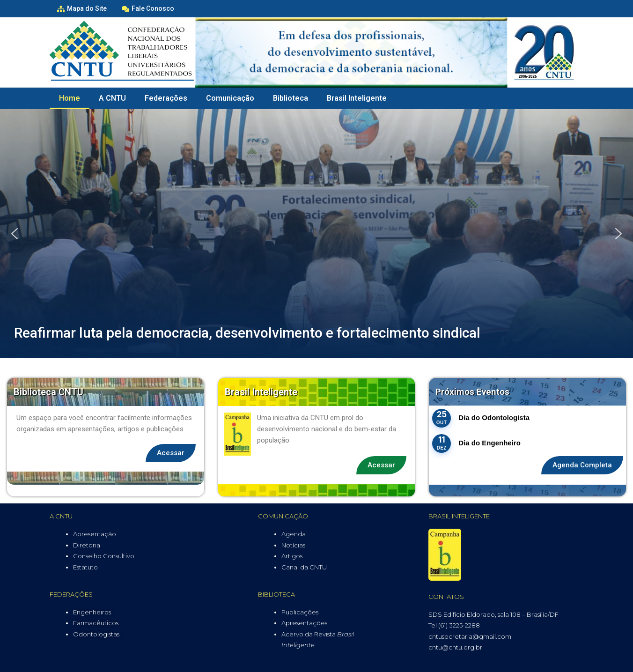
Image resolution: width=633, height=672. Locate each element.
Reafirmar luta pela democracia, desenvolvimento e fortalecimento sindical (247, 333)
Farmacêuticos (96, 623)
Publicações (300, 612)
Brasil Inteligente (357, 98)
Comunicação (230, 98)
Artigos (292, 556)
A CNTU (112, 98)
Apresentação (95, 534)
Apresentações (304, 623)
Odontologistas (96, 634)
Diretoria (87, 545)
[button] (15, 234)
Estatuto (85, 567)
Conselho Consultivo (104, 556)
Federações (166, 98)
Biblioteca (291, 98)
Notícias (293, 545)
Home (70, 98)
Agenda (294, 534)
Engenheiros (92, 612)
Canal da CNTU (304, 567)
